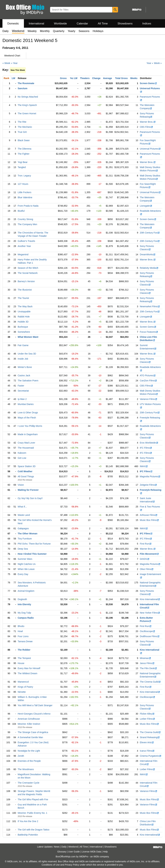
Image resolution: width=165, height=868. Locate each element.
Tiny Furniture (25, 539)
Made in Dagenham (28, 434)
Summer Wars (25, 559)
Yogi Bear (23, 162)
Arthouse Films (149, 515)
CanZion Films (148, 381)
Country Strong (25, 219)
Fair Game (23, 345)
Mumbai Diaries (26, 404)
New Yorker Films (150, 613)
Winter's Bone (25, 367)
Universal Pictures (150, 149)
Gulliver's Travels (26, 241)
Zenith (21, 756)
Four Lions (23, 636)
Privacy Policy (72, 865)
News (57, 847)
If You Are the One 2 (28, 821)
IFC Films (146, 448)
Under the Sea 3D (27, 354)
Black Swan (24, 140)
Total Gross (121, 78)
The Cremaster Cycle (28, 783)
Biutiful (21, 211)
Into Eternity (24, 604)
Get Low (22, 458)
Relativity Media (149, 268)
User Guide (74, 852)
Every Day (23, 574)
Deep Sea (23, 549)
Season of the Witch (28, 268)
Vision (21, 485)
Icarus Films (147, 751)
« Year (14, 63)
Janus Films (147, 663)
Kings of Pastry (25, 687)
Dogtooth (22, 599)
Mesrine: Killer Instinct (29, 724)
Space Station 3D (27, 466)
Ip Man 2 (22, 399)
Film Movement (149, 554)
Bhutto (21, 626)
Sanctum (23, 88)
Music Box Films (149, 520)
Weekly (32, 31)
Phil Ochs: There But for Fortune (34, 544)
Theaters (85, 78)
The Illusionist (25, 290)
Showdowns (125, 24)
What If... (22, 507)
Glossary (62, 852)
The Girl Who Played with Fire (33, 799)
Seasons (84, 31)
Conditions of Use (51, 865)
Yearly (71, 31)
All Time (103, 24)
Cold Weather (25, 471)
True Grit (22, 132)
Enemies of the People (29, 761)
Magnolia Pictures (150, 476)
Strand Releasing (150, 737)
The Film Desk (148, 668)
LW (14, 78)
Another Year (24, 246)
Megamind (23, 254)
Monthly (45, 31)
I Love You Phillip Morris (30, 426)
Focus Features (149, 332)
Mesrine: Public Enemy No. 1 (32, 813)
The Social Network (28, 273)
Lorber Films (147, 719)
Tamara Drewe (25, 641)
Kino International (150, 599)
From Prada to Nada (28, 206)
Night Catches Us (27, 564)
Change (96, 78)
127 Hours (23, 184)
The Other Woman (27, 534)
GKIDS (145, 559)
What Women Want (28, 337)
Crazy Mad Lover (26, 443)
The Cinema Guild (150, 682)
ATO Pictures (148, 375)
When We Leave (26, 569)
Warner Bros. (148, 122)
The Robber (24, 650)
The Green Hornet (27, 113)
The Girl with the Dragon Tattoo (34, 830)
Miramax (145, 658)
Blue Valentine (25, 197)
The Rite (22, 122)
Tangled (22, 167)
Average (107, 78)
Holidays (98, 31)
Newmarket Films (150, 306)
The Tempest (24, 658)
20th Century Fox (150, 233)
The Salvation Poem (28, 381)
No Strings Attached (28, 97)
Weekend (73, 847)
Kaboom (22, 453)
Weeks (134, 78)
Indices (147, 24)
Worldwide (60, 24)
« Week (6, 63)
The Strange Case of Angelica (33, 732)
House (21, 663)
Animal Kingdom (26, 591)
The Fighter (24, 154)
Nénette (22, 692)
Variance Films (149, 399)
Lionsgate (146, 206)
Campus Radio (26, 618)
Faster (21, 386)
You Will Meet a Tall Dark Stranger (35, 705)
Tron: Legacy (24, 176)
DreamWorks (148, 254)
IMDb (96, 857)
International (37, 24)
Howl (20, 631)
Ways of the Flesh (27, 418)
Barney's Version (26, 281)
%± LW (74, 78)
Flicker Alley (147, 714)
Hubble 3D (23, 322)
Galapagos (23, 528)
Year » (150, 63)
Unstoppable (24, 312)
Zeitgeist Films (148, 485)
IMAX (144, 466)
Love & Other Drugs (28, 413)
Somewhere (24, 332)
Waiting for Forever (28, 490)
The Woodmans (26, 769)
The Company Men (27, 224)
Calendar (82, 24)
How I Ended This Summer (32, 554)
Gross (63, 78)
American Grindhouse (29, 719)
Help (105, 852)
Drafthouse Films (150, 636)
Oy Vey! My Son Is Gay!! (30, 498)
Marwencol (23, 682)
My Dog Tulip (24, 613)
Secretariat (23, 391)
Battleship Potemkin (28, 835)
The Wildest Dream (27, 673)
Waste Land (24, 515)
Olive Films (147, 569)
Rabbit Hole (24, 317)
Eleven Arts (147, 742)
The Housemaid (26, 448)
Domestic (13, 24)
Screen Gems (148, 83)
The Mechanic (25, 127)
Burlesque (23, 327)
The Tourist (23, 298)
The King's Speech (27, 105)
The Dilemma (24, 149)
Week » (158, 63)
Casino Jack (24, 375)
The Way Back (25, 306)
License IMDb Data (91, 852)
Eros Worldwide (149, 443)
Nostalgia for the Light (29, 751)
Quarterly (59, 31)
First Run (146, 544)
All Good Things (26, 476)
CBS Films (146, 127)
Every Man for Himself (29, 668)
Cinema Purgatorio (151, 756)
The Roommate (26, 83)
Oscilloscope (147, 631)
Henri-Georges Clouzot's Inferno (34, 714)
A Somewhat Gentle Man (30, 737)
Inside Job (23, 359)
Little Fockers (24, 192)
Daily (6, 31)
